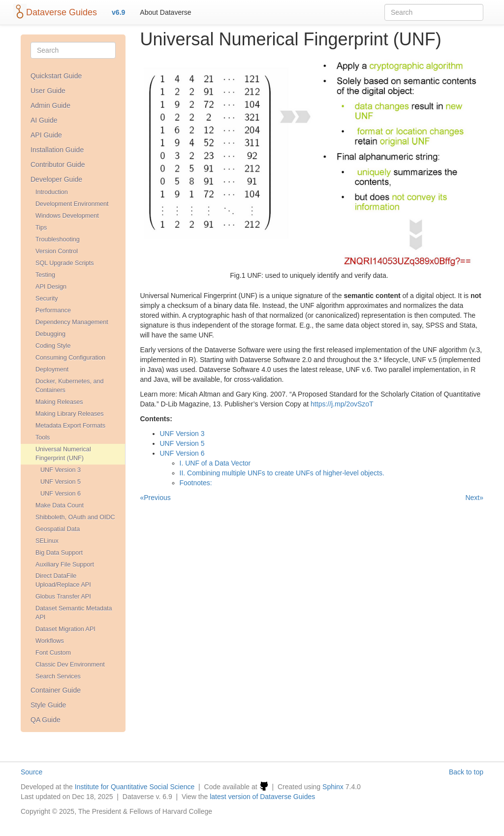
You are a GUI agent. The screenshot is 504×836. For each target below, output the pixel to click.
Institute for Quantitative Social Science (135, 787)
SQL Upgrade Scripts (65, 263)
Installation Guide (57, 150)
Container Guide (56, 690)
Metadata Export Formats (70, 426)
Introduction (52, 192)
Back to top (466, 772)
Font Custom (53, 653)
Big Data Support (59, 553)
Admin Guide (50, 105)
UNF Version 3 (61, 470)
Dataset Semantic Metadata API (74, 613)
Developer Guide (56, 179)
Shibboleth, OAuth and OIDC (75, 517)
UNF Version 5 (61, 482)
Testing (45, 275)
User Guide (48, 91)
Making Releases (59, 402)
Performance (53, 310)
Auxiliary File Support (65, 565)
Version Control (57, 251)
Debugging (50, 334)
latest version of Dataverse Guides (262, 797)
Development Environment (72, 204)
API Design (51, 287)
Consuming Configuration (70, 358)
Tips (41, 228)
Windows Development (67, 216)
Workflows (50, 641)
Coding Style (53, 346)
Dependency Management (72, 322)
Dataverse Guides (62, 12)
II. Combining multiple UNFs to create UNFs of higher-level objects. (282, 473)
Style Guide (48, 705)
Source (31, 772)
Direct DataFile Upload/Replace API (63, 580)
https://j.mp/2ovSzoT (342, 404)
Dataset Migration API (65, 629)
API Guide (46, 135)
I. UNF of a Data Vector (215, 463)
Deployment (52, 369)
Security (47, 299)
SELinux (47, 541)
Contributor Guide (58, 165)
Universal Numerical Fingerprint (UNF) (63, 454)
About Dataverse (165, 12)
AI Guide (44, 120)
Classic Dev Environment (70, 665)
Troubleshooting (58, 239)
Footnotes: (196, 483)
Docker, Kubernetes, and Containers (70, 386)
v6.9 (118, 12)
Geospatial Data (58, 529)
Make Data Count (60, 505)
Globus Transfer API (63, 597)
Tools (43, 437)
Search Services (58, 676)
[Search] (73, 50)
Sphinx (333, 787)
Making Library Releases (70, 414)
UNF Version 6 (61, 494)
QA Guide (46, 720)
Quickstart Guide (56, 76)
